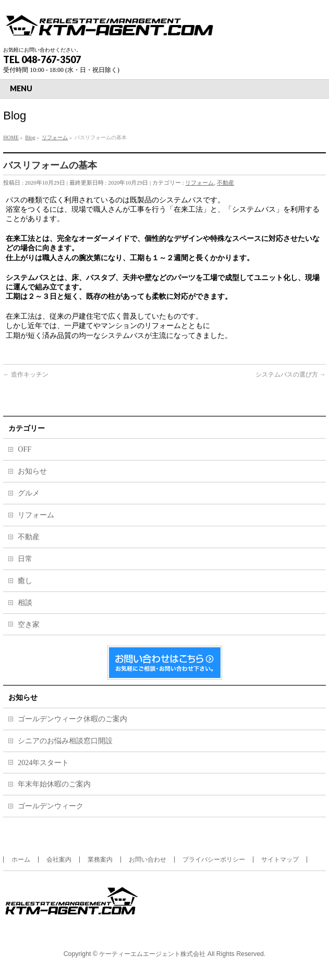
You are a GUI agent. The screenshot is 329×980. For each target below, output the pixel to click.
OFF (25, 449)
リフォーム (199, 183)
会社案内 (59, 860)
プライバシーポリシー (214, 860)
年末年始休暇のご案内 (54, 784)
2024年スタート (43, 763)
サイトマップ (280, 860)
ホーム (21, 860)
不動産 (226, 183)
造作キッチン (26, 374)
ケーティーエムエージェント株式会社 (152, 954)
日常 (25, 559)
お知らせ (32, 471)
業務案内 (100, 860)
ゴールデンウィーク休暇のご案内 (72, 719)
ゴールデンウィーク (51, 806)
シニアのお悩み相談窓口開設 (65, 741)
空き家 (29, 625)
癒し (25, 581)
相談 (25, 603)
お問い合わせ (148, 860)
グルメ (29, 493)
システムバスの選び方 (291, 374)
